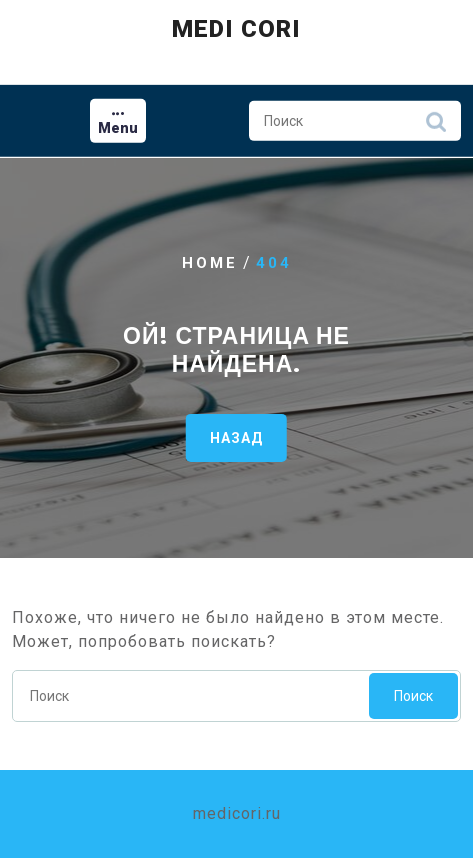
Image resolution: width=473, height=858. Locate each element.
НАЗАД (236, 438)
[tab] (118, 120)
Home (210, 263)
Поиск (436, 126)
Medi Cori (236, 26)
